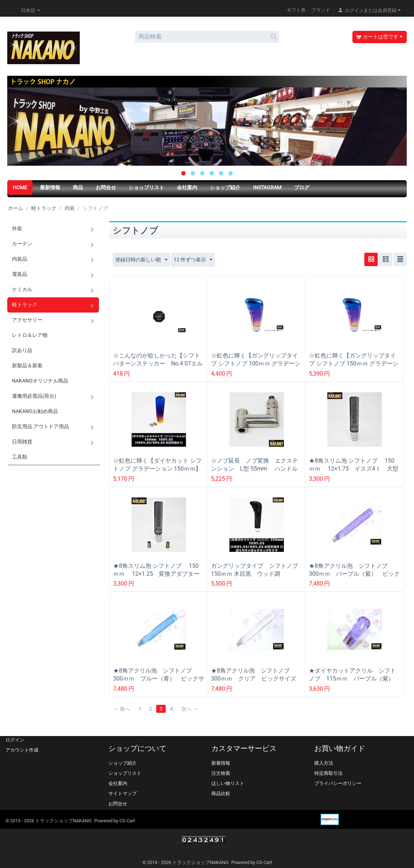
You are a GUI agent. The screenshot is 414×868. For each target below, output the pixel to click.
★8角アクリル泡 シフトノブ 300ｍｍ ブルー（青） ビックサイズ (159, 679)
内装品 (20, 259)
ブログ (302, 187)
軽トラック (44, 208)
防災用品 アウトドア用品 (40, 426)
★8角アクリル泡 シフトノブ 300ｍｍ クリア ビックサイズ (254, 675)
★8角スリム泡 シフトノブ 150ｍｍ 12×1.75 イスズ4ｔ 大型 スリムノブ (355, 469)
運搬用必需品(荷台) (34, 396)
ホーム (16, 208)
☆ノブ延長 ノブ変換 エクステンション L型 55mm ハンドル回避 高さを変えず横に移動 (254, 469)
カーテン (22, 244)
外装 (17, 228)
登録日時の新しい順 (141, 260)
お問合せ (106, 187)
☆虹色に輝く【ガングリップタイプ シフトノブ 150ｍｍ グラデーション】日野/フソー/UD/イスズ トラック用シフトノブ (354, 367)
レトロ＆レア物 (30, 335)
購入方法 (324, 763)
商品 (78, 187)
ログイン (15, 740)
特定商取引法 (328, 773)
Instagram (267, 187)
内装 (70, 208)
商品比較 (221, 793)
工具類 (20, 457)
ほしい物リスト (228, 783)
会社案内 (187, 187)
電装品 (20, 274)
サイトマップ (123, 793)
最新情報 (50, 187)
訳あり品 (22, 350)
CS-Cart (127, 821)
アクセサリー (27, 320)
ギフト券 (296, 10)
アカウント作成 (22, 750)
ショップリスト (146, 187)
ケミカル (22, 289)
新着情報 (221, 763)
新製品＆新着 (27, 365)
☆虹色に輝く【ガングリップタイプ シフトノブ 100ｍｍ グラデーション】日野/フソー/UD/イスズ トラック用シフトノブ (256, 367)
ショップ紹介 (225, 187)
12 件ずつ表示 (193, 260)
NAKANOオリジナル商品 (40, 381)
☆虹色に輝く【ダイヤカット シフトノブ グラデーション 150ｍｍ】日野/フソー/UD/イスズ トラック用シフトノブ (157, 473)
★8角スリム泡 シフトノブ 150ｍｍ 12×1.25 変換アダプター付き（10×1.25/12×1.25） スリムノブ (159, 578)
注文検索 (221, 773)
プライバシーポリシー (338, 783)
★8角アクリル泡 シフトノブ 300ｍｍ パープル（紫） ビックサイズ (354, 574)
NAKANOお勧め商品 (35, 411)
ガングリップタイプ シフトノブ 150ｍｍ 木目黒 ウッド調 (257, 570)
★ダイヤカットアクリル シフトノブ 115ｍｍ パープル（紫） (352, 675)
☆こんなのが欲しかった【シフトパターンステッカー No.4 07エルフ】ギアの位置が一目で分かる (158, 363)
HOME (20, 187)
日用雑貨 (22, 442)
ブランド (321, 10)
